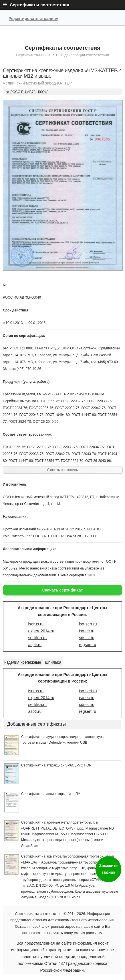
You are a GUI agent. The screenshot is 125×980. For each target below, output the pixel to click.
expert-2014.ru (41, 631)
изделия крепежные (23, 662)
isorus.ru (36, 624)
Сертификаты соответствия (63, 48)
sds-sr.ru (87, 638)
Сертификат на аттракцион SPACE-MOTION (56, 765)
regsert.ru (88, 645)
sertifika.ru (38, 638)
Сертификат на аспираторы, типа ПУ (51, 794)
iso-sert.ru (88, 624)
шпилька (53, 662)
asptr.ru (35, 645)
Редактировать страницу (33, 19)
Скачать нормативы (63, 470)
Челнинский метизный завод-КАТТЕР (37, 83)
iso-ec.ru (87, 631)
